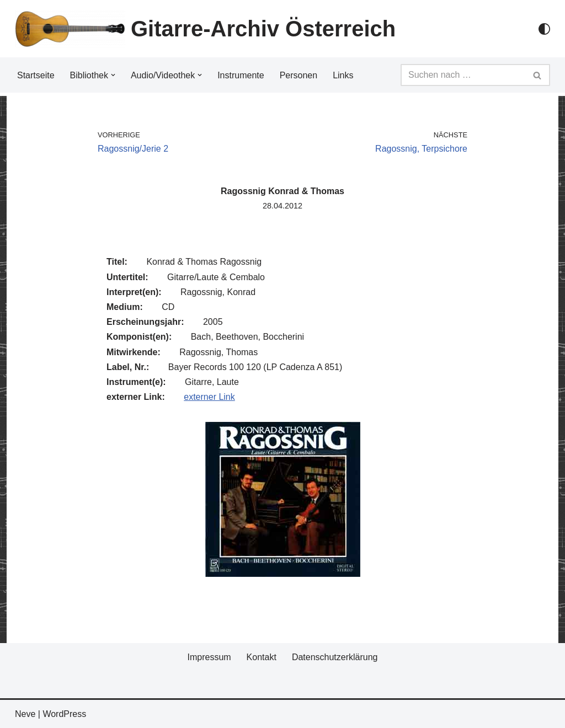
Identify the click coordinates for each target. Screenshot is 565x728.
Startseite (36, 75)
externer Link (209, 397)
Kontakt (262, 657)
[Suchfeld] (463, 75)
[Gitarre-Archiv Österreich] (205, 29)
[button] (113, 75)
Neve (25, 714)
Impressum (209, 657)
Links (343, 75)
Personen (299, 75)
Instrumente (241, 75)
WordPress (64, 714)
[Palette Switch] (544, 29)
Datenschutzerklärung (335, 657)
